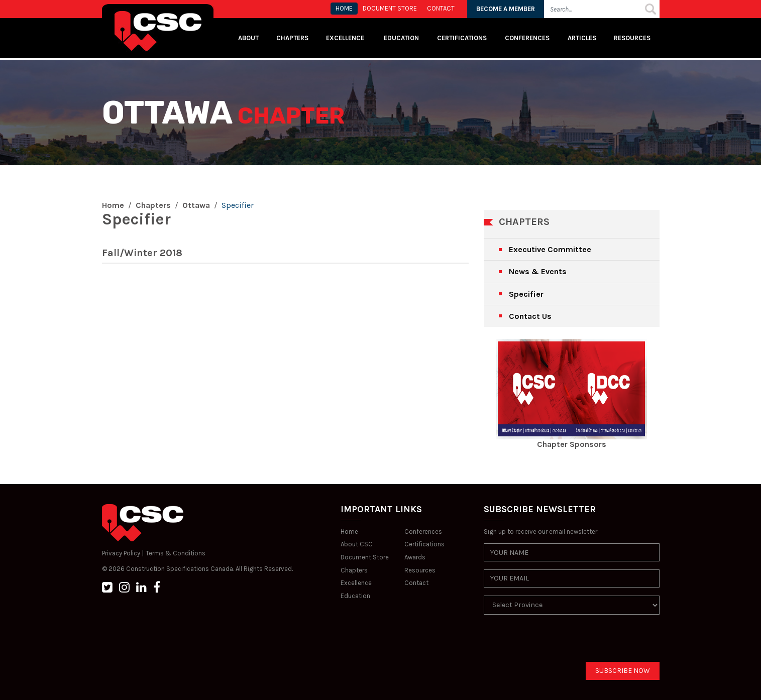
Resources (632, 38)
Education (355, 596)
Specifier (526, 294)
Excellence (346, 38)
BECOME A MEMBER (506, 9)
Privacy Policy (121, 553)
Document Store (365, 557)
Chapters (292, 38)
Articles (582, 38)
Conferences (527, 38)
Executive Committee (550, 249)
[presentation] (560, 642)
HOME (344, 8)
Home (113, 205)
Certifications (462, 38)
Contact (416, 583)
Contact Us (530, 316)
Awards (415, 557)
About (248, 38)
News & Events (538, 271)
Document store (390, 8)
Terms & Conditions (176, 553)
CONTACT (441, 8)
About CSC (357, 544)
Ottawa (196, 205)
